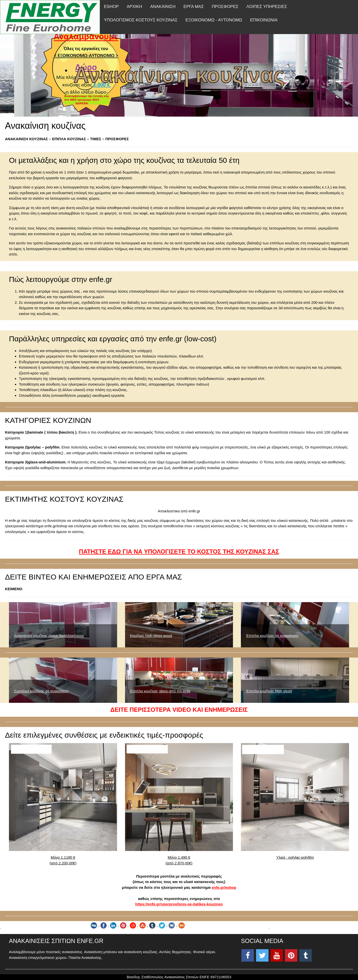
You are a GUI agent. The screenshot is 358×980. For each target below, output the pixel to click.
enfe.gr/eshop (224, 887)
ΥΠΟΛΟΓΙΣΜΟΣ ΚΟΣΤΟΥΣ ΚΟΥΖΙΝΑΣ (141, 20)
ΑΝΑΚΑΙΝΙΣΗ (163, 7)
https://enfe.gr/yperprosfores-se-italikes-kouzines (179, 904)
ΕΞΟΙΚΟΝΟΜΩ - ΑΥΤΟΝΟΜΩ (214, 20)
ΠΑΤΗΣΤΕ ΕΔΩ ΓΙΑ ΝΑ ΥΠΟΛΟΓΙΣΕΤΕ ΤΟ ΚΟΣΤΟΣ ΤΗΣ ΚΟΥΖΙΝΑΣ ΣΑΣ (179, 552)
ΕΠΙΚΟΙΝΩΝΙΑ (264, 20)
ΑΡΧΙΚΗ (134, 7)
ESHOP (111, 7)
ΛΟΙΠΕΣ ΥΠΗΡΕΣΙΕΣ (267, 7)
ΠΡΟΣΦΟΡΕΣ (225, 7)
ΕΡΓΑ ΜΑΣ (194, 7)
